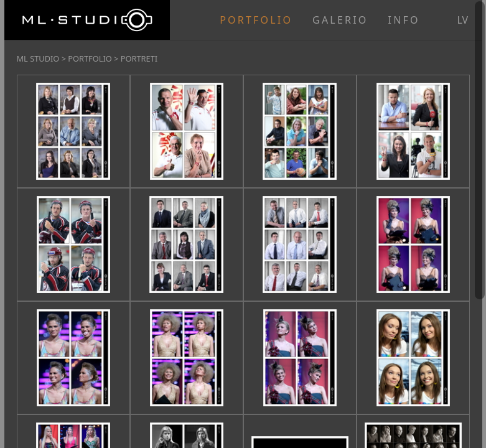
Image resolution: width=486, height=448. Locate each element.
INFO (404, 20)
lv (463, 20)
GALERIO (340, 20)
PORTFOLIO (256, 20)
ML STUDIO (38, 58)
